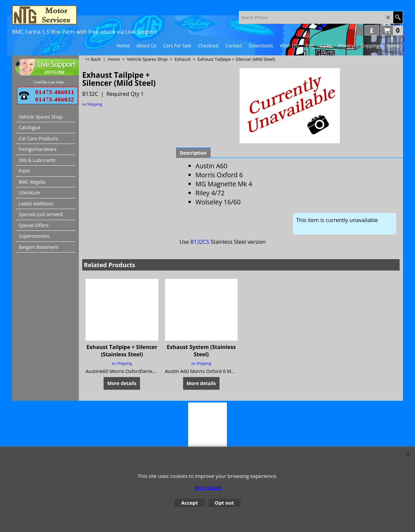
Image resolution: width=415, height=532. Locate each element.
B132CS (200, 242)
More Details (208, 487)
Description (193, 153)
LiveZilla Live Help (49, 82)
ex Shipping (92, 104)
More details (122, 383)
